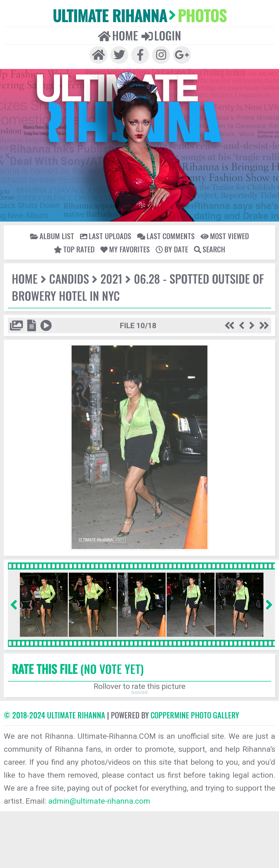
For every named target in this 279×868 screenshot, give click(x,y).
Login (161, 35)
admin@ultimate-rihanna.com (99, 801)
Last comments (166, 236)
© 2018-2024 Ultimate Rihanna (55, 715)
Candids (69, 278)
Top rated (74, 249)
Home (118, 35)
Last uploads (106, 236)
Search (210, 249)
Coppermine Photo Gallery (195, 715)
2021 (111, 278)
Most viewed (225, 236)
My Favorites (125, 249)
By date (172, 249)
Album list (52, 236)
